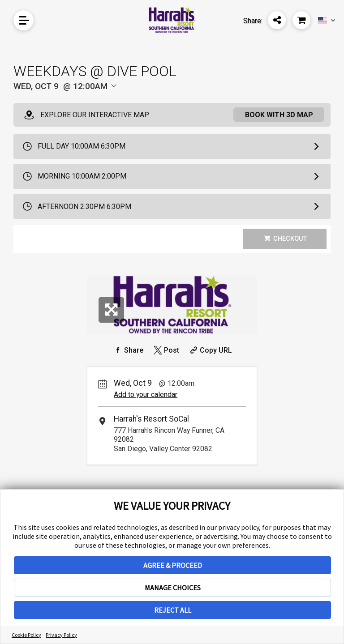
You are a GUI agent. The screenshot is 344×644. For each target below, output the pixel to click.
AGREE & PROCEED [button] (173, 565)
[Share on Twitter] (166, 350)
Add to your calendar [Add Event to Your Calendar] (146, 395)
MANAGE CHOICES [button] (173, 588)
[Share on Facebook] (128, 350)
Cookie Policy (26, 635)
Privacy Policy (61, 635)
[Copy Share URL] (210, 350)
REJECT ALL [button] (173, 610)
